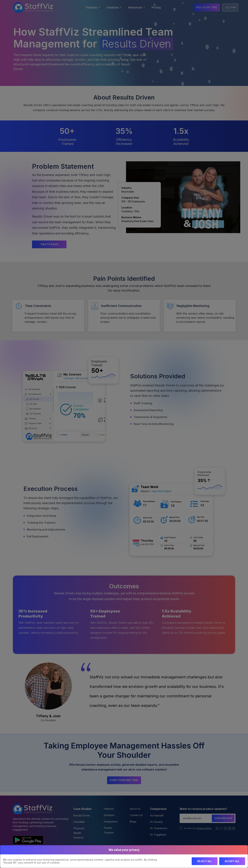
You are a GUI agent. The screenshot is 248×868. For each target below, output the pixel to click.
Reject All (205, 861)
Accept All (232, 861)
